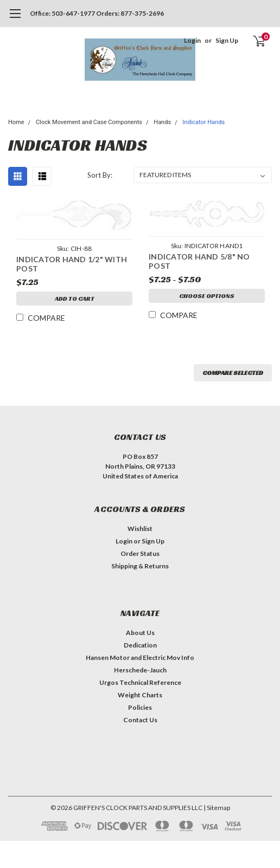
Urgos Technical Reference (140, 682)
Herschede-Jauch (140, 670)
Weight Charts (140, 695)
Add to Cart (75, 298)
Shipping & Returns (140, 566)
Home (16, 122)
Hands (162, 122)
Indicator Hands (203, 122)
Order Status (140, 553)
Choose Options (207, 296)
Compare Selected (233, 373)
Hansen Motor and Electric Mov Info (140, 658)
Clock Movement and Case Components (89, 122)
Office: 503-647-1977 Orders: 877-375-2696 (97, 13)
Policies (140, 707)
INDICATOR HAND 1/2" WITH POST (72, 264)
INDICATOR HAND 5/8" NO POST (199, 261)
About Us (140, 633)
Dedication (140, 645)
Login (192, 40)
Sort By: (100, 175)
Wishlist (140, 529)
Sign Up (227, 40)
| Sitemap (217, 808)
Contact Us (140, 720)
